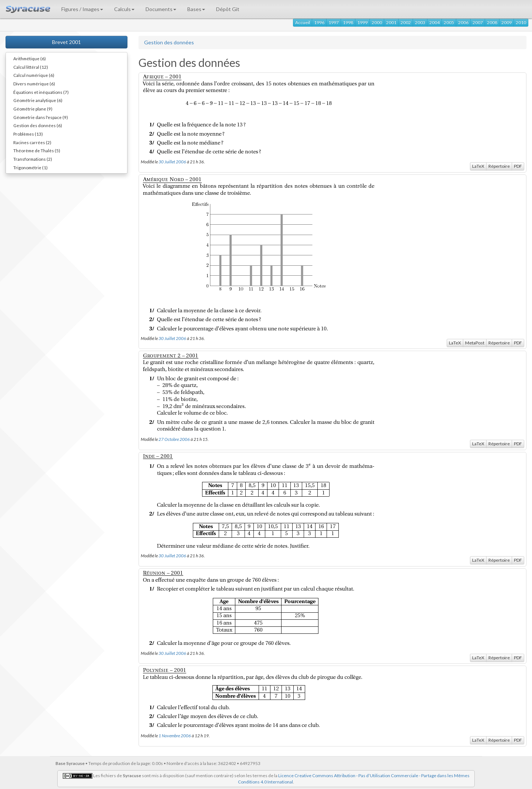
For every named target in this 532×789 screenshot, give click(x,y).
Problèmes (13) (28, 134)
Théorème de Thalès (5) (37, 150)
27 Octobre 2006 (174, 439)
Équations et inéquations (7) (41, 92)
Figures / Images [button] (82, 9)
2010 (521, 22)
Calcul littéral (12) (31, 67)
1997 (334, 22)
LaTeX (478, 166)
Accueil (303, 22)
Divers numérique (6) (34, 84)
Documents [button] (161, 9)
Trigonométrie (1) (30, 167)
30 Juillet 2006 (172, 161)
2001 (391, 22)
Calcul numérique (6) (34, 75)
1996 (319, 22)
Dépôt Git (228, 9)
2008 (492, 22)
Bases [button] (196, 9)
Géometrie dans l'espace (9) (41, 117)
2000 (377, 22)
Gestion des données (169, 42)
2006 (463, 22)
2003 (420, 22)
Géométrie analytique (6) (38, 100)
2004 (434, 22)
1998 (348, 22)
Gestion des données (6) (38, 125)
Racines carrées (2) (32, 142)
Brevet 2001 (66, 42)
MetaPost (475, 343)
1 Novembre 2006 (175, 735)
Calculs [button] (124, 9)
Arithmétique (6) (30, 58)
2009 (507, 22)
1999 (362, 22)
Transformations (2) (33, 159)
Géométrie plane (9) (33, 109)
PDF (518, 166)
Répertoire (499, 166)
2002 (406, 22)
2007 (478, 22)
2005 (449, 22)
